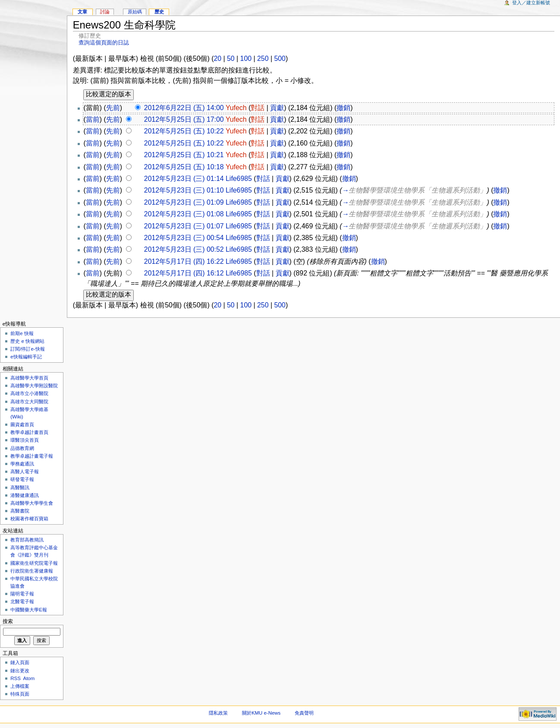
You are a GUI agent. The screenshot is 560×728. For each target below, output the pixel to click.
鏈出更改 (20, 671)
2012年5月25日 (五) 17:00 (184, 119)
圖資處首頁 (22, 424)
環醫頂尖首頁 (25, 440)
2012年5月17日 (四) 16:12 (184, 273)
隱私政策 (218, 713)
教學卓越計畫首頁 (29, 432)
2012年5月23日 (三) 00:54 (184, 238)
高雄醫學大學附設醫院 (34, 386)
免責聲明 (304, 713)
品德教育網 (22, 448)
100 (246, 59)
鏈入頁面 (20, 662)
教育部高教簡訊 (27, 540)
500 (280, 59)
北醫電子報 (22, 601)
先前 (113, 108)
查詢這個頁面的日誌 (104, 43)
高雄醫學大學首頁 (29, 378)
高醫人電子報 (25, 472)
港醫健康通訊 (25, 495)
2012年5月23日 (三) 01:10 (184, 190)
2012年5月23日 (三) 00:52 (184, 249)
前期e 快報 (22, 333)
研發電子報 (22, 479)
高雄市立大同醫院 (29, 402)
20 (217, 59)
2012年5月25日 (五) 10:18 (184, 167)
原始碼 (135, 12)
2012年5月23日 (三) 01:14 (184, 179)
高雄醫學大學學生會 (32, 503)
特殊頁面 (20, 694)
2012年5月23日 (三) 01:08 (184, 214)
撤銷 (343, 108)
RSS (16, 678)
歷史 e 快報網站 (30, 341)
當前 (93, 119)
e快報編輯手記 (26, 357)
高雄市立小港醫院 (29, 393)
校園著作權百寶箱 (29, 519)
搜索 (8, 621)
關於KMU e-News (261, 713)
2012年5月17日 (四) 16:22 (184, 261)
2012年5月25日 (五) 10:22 (184, 131)
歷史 (159, 12)
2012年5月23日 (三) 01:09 (184, 202)
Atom (29, 678)
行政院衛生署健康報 (32, 571)
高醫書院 (20, 511)
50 (231, 59)
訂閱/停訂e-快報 (27, 349)
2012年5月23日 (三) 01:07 (184, 226)
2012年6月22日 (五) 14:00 (184, 108)
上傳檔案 (20, 686)
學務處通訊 (22, 464)
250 (263, 59)
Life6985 (239, 179)
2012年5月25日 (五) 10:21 (184, 155)
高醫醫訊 (20, 487)
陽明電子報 (22, 594)
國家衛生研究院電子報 (34, 563)
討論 (105, 12)
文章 (82, 12)
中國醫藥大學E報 (29, 610)
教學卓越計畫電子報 (32, 456)
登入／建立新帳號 (531, 3)
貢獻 (277, 108)
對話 (258, 108)
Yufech (236, 108)
